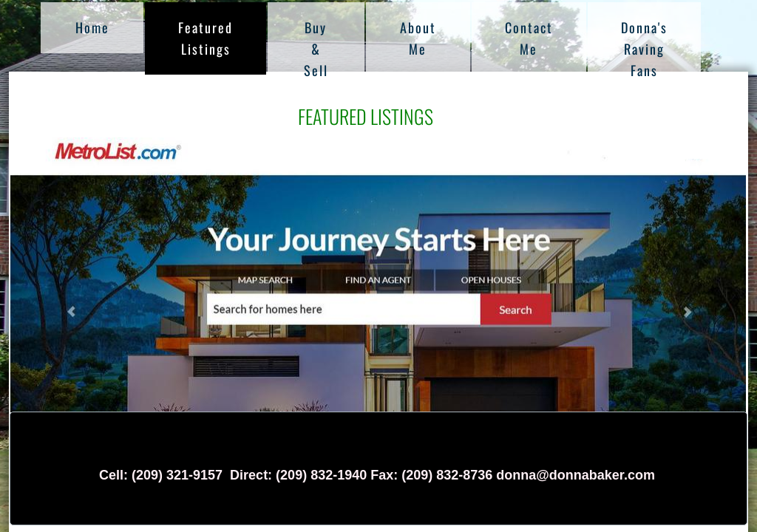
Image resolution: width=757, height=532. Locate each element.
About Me (418, 38)
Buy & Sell (316, 49)
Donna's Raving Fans (644, 49)
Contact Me (529, 38)
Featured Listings (206, 38)
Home (92, 27)
